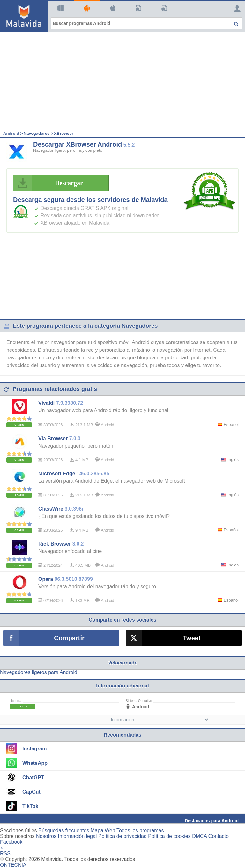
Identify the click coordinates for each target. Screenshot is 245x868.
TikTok (30, 806)
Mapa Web (103, 830)
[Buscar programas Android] (146, 23)
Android (86, 8)
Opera (46, 579)
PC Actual (163, 8)
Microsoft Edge (57, 474)
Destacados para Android (212, 821)
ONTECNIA (13, 865)
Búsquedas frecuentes (64, 830)
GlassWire (51, 509)
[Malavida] (24, 16)
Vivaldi (46, 403)
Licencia (15, 701)
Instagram (34, 749)
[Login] (235, 8)
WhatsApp (35, 763)
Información (122, 720)
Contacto (219, 836)
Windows (60, 8)
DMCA (199, 836)
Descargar (50, 183)
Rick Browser (55, 544)
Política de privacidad (122, 836)
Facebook (11, 842)
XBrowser (64, 133)
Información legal (77, 836)
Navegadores (37, 133)
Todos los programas (140, 830)
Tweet (192, 638)
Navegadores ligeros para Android (39, 672)
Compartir (69, 638)
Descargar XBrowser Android (78, 144)
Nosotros (46, 836)
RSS (5, 853)
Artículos (137, 8)
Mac (112, 8)
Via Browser (53, 438)
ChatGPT (33, 777)
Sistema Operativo (139, 701)
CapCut (31, 792)
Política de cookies (169, 836)
